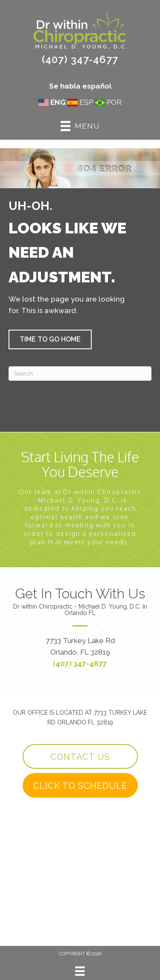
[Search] (80, 374)
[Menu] (80, 971)
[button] (50, 339)
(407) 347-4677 (80, 59)
